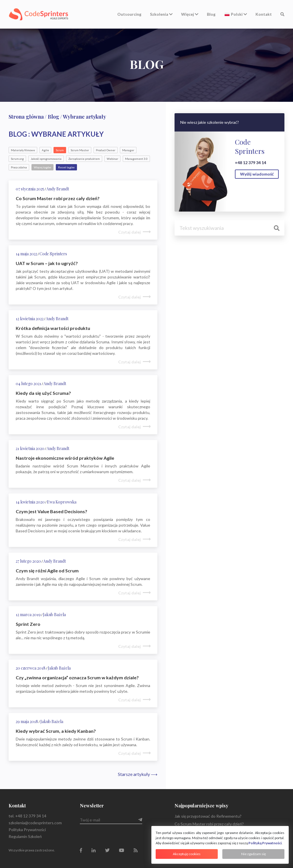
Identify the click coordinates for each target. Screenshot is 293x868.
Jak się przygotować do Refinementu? (208, 816)
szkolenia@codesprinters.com (35, 823)
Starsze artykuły (138, 774)
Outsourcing (129, 14)
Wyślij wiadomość (257, 174)
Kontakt (264, 14)
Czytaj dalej (129, 232)
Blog (211, 14)
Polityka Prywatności (27, 830)
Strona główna (26, 117)
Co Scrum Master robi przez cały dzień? (209, 824)
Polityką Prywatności (265, 843)
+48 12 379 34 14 (251, 163)
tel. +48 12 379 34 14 (27, 816)
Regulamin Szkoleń (25, 836)
